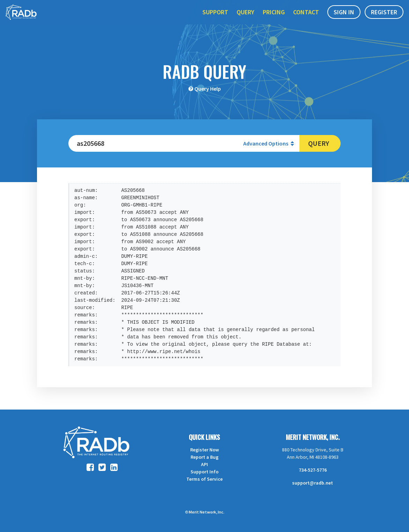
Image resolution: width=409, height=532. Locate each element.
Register (384, 20)
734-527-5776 (313, 470)
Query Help (208, 89)
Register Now (204, 450)
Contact (306, 20)
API (204, 464)
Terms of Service (204, 479)
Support (215, 20)
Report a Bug (204, 457)
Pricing (274, 20)
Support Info (204, 472)
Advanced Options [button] (269, 143)
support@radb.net (313, 483)
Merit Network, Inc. (313, 437)
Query (246, 20)
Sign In (344, 20)
